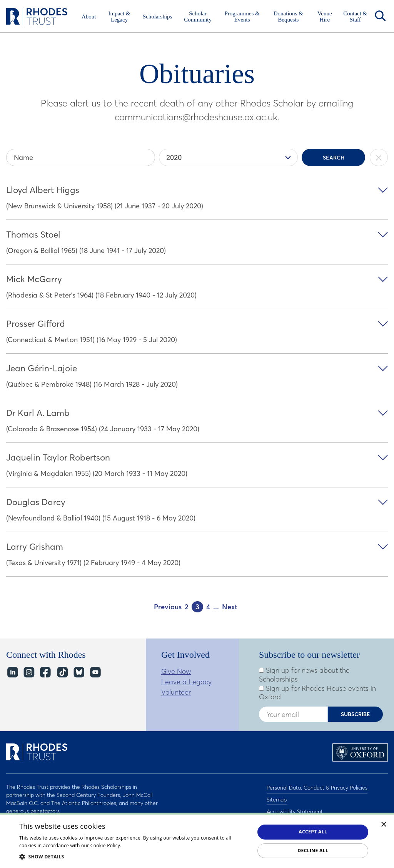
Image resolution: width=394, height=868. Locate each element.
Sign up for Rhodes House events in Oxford (317, 693)
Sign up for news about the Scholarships (304, 675)
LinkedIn (12, 672)
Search (380, 16)
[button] (134, 856)
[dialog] (197, 840)
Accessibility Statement (295, 807)
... (216, 607)
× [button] (384, 825)
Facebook (45, 672)
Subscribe (356, 714)
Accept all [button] (313, 832)
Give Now (176, 671)
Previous (168, 607)
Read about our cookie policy (155, 846)
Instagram (29, 672)
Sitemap (277, 797)
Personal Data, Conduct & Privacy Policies (317, 787)
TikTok (62, 672)
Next (230, 607)
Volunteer (176, 692)
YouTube (95, 672)
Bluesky (78, 672)
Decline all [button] (313, 851)
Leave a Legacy (186, 682)
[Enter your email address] (293, 714)
